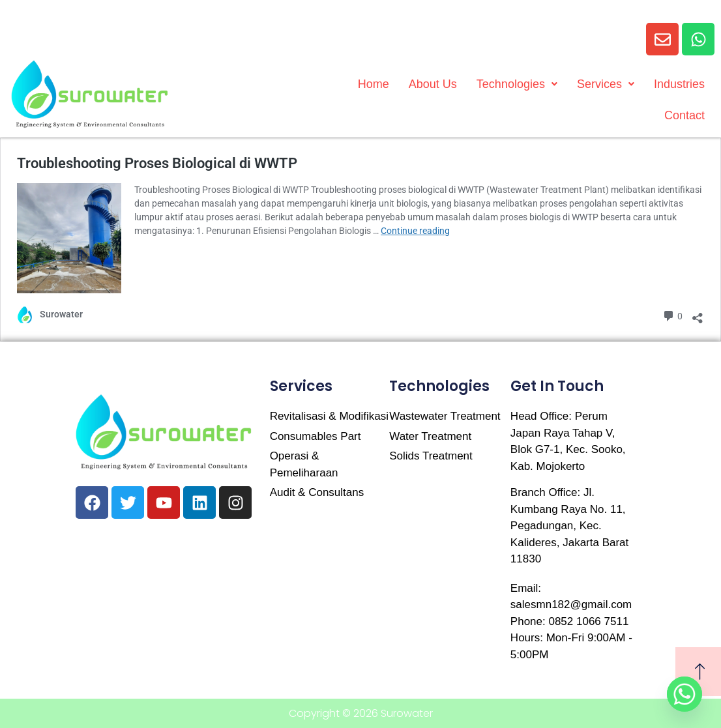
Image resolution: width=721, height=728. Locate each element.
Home (374, 84)
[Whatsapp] (684, 694)
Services (606, 84)
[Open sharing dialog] (698, 314)
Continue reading (415, 231)
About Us (433, 84)
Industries (679, 84)
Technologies (517, 84)
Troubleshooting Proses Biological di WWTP (157, 163)
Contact (684, 115)
